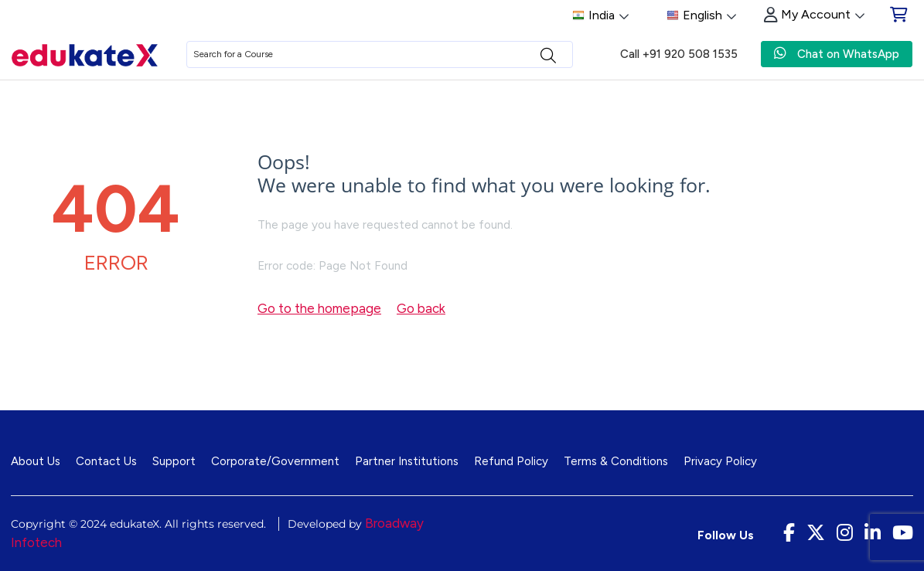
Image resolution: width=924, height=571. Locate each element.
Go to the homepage (319, 308)
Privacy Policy (720, 461)
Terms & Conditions (616, 461)
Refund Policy (511, 461)
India (601, 16)
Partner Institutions (407, 461)
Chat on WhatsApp (837, 54)
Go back (421, 308)
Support (174, 461)
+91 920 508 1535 (690, 54)
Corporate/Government (275, 461)
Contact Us (106, 461)
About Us (36, 461)
